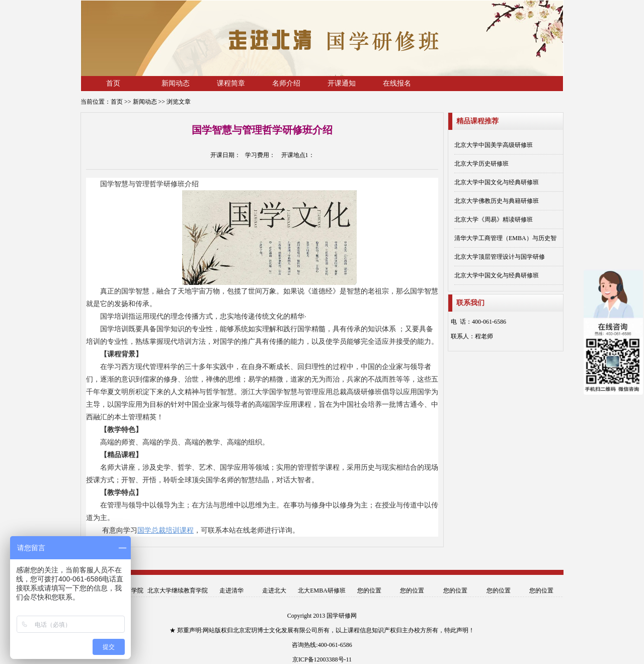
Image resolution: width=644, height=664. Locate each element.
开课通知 (342, 83)
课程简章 (231, 83)
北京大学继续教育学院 (178, 591)
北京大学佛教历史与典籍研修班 (497, 201)
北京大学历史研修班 (481, 164)
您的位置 (369, 591)
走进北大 (274, 591)
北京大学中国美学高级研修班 (494, 145)
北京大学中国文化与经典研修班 (497, 182)
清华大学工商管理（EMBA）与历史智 (505, 238)
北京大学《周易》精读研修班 (494, 219)
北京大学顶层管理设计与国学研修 (500, 257)
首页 (113, 83)
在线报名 (397, 83)
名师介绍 (286, 83)
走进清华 (231, 591)
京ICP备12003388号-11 (322, 659)
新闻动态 (176, 83)
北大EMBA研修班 (322, 591)
